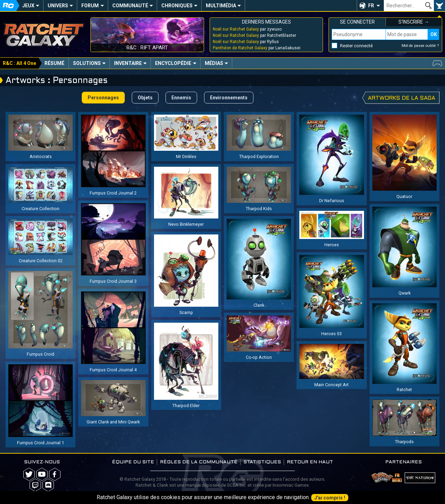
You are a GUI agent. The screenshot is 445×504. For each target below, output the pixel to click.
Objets (145, 98)
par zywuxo (247, 29)
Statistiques (262, 462)
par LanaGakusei (257, 48)
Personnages (103, 98)
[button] (370, 6)
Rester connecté (356, 46)
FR (371, 6)
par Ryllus (246, 42)
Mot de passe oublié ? (420, 46)
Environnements (229, 98)
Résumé (54, 63)
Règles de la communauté (199, 462)
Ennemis (181, 98)
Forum (90, 6)
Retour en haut (310, 462)
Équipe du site (133, 462)
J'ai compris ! (330, 498)
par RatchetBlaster (254, 35)
